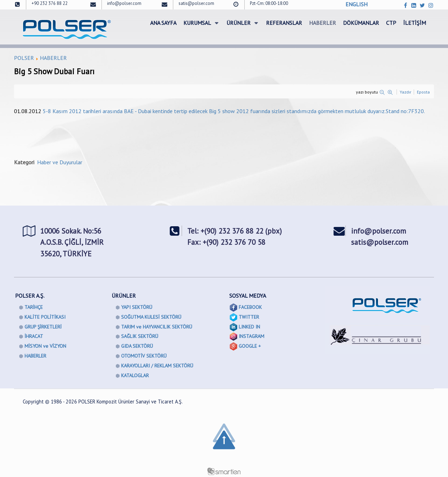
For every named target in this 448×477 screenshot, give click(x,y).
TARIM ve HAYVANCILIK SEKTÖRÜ (157, 327)
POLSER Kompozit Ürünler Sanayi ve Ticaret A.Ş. (131, 402)
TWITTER (249, 317)
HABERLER (53, 58)
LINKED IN (249, 327)
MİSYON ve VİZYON (45, 346)
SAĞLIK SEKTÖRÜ (140, 336)
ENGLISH (356, 4)
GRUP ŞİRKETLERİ (43, 327)
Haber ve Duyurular (60, 162)
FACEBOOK (250, 307)
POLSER (24, 58)
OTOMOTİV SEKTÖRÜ (144, 356)
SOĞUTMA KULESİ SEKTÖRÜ (151, 317)
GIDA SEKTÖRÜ (137, 346)
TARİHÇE (34, 307)
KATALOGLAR (135, 375)
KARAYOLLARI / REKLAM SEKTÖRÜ (157, 366)
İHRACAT (34, 336)
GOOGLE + (250, 346)
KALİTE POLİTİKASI (45, 317)
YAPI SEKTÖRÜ (137, 307)
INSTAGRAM (251, 336)
